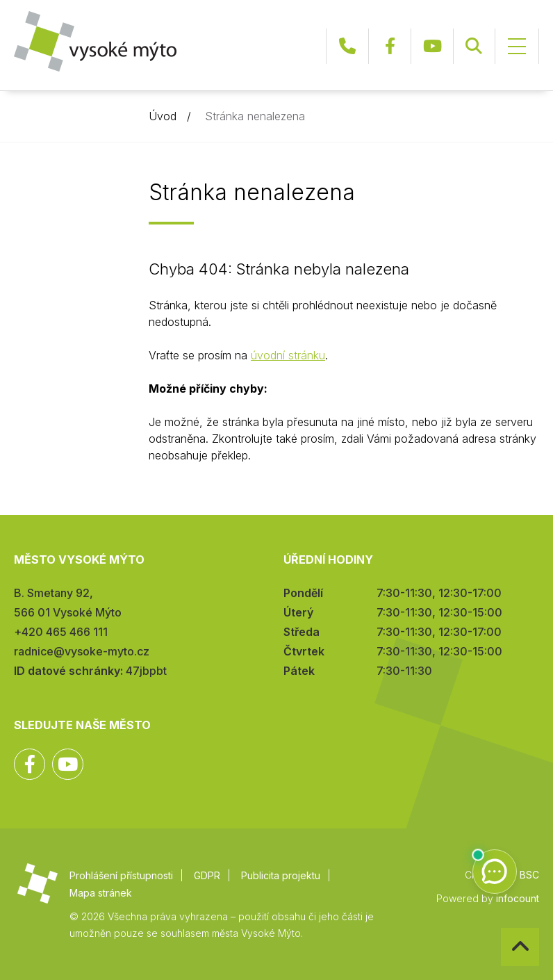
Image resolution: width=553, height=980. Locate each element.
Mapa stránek (101, 893)
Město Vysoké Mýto (95, 41)
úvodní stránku (288, 355)
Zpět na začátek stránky (501, 928)
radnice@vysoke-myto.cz (82, 651)
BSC (529, 875)
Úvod (163, 116)
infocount (518, 898)
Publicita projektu (281, 875)
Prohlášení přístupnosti (121, 875)
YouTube (432, 46)
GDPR (207, 875)
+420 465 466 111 (347, 46)
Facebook (390, 46)
